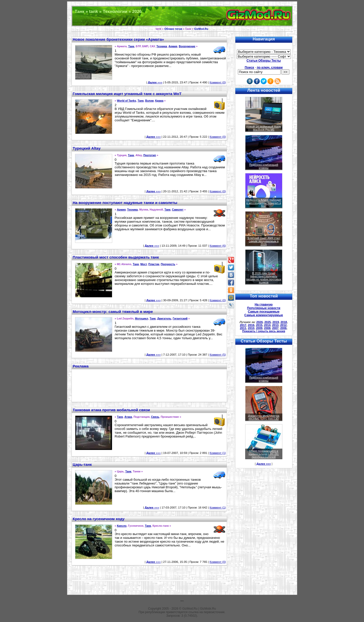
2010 (251, 328)
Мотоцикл (142, 318)
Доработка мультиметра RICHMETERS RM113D (264, 417)
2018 (284, 322)
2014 (267, 325)
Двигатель (164, 318)
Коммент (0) (218, 82)
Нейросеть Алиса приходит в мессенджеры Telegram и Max (264, 203)
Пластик (154, 264)
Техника (162, 46)
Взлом (149, 101)
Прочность (168, 264)
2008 (267, 328)
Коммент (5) (218, 355)
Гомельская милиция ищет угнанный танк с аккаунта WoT (127, 94)
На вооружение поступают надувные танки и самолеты (125, 203)
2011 (243, 328)
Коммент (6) (218, 246)
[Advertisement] (149, 385)
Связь (155, 417)
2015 (259, 325)
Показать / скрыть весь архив (264, 331)
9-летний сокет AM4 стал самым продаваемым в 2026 (264, 241)
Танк (131, 46)
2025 (268, 322)
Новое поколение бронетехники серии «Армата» (118, 39)
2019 (276, 322)
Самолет (178, 210)
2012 (283, 325)
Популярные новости (264, 308)
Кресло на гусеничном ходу (99, 519)
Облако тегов (173, 29)
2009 (259, 328)
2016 (251, 325)
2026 (260, 322)
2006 (283, 328)
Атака (128, 417)
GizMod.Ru (201, 29)
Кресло (122, 526)
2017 (243, 325)
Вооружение (187, 46)
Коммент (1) (218, 453)
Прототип (150, 155)
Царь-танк (82, 464)
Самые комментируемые (264, 315)
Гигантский (180, 318)
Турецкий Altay (87, 148)
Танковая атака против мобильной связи (111, 410)
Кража (159, 101)
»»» (155, 82)
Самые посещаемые (264, 312)
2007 (275, 328)
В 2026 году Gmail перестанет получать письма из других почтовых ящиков (264, 278)
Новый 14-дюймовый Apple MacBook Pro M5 (264, 128)
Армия (173, 46)
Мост (144, 264)
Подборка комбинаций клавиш (264, 166)
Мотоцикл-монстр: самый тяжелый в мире (113, 312)
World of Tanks (126, 101)
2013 (275, 325)
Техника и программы (182, 16)
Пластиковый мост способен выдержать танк (116, 257)
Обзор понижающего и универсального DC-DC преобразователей (264, 454)
